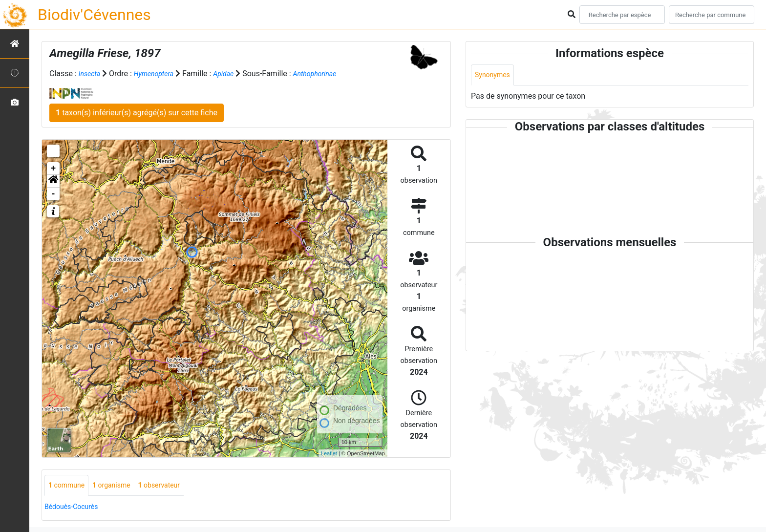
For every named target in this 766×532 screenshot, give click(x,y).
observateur (173, 486)
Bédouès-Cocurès (75, 508)
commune (69, 486)
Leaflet (329, 453)
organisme (119, 486)
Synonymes (495, 75)
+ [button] (53, 169)
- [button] (53, 194)
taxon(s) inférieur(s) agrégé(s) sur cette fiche (137, 113)
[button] (53, 181)
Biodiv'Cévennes (94, 15)
